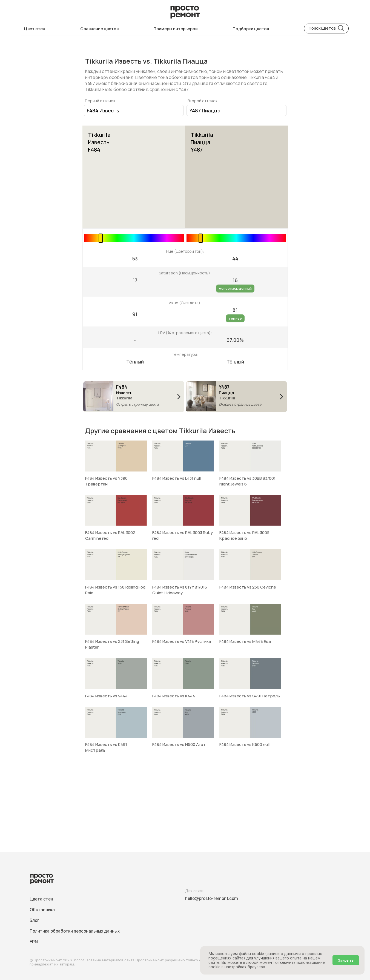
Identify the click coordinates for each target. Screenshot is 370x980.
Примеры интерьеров (175, 29)
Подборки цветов (251, 29)
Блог (34, 920)
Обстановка (42, 910)
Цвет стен (35, 29)
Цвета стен (41, 899)
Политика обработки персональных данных (75, 931)
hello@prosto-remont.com (212, 898)
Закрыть (346, 960)
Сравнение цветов (99, 29)
